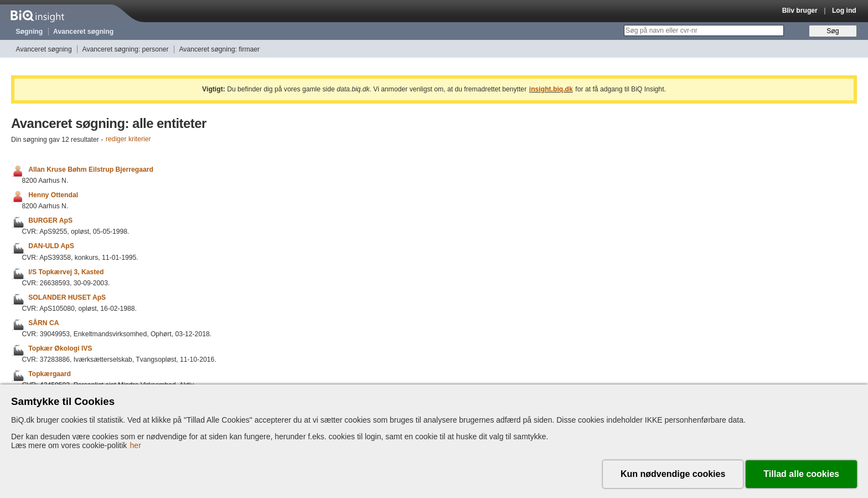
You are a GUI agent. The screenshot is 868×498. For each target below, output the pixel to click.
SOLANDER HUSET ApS (67, 297)
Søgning (30, 32)
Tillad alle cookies (801, 474)
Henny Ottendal (53, 195)
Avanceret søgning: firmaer (219, 49)
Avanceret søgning (83, 32)
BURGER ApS (50, 220)
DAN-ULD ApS (51, 247)
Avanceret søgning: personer (126, 49)
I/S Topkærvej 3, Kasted (66, 272)
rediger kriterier (128, 140)
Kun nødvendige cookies (673, 474)
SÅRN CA (43, 323)
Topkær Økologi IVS (60, 348)
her (136, 445)
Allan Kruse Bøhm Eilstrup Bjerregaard (91, 170)
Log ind (844, 11)
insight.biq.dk (551, 89)
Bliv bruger (800, 11)
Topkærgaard (50, 374)
